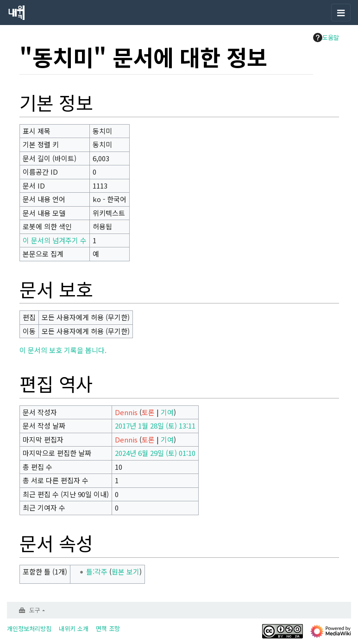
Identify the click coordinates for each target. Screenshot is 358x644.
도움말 (326, 38)
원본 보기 (126, 571)
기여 (167, 412)
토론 (148, 412)
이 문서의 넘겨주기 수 (55, 240)
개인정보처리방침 (29, 628)
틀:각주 (97, 571)
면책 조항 (108, 628)
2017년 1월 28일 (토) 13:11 (155, 426)
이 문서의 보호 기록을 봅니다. (63, 350)
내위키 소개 (74, 628)
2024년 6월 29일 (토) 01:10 (155, 453)
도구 (35, 610)
